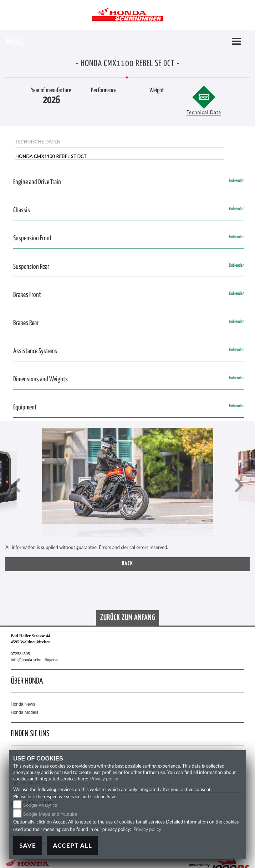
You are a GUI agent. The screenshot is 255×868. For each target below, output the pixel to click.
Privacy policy (104, 779)
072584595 (20, 654)
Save (28, 845)
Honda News (23, 704)
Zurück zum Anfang (128, 618)
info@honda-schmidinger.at (35, 660)
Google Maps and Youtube (50, 814)
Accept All (72, 845)
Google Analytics (40, 805)
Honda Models (24, 712)
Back (128, 564)
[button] (16, 486)
